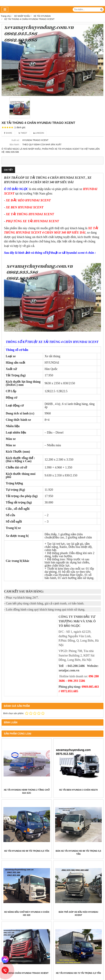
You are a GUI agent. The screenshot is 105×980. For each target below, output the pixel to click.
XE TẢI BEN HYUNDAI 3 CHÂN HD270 (78, 790)
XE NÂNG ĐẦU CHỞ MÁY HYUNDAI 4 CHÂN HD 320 (27, 913)
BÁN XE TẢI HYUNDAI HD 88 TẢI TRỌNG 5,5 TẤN (78, 852)
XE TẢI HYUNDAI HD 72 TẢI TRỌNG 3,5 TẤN (78, 973)
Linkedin (39, 133)
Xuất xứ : (16, 140)
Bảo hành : (15, 145)
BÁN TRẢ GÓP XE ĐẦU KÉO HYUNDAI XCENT (78, 913)
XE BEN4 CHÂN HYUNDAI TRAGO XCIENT (27, 973)
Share (8, 133)
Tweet (23, 133)
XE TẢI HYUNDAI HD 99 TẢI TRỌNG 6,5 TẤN (27, 851)
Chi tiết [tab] (8, 170)
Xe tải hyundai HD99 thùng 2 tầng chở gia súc (27, 791)
